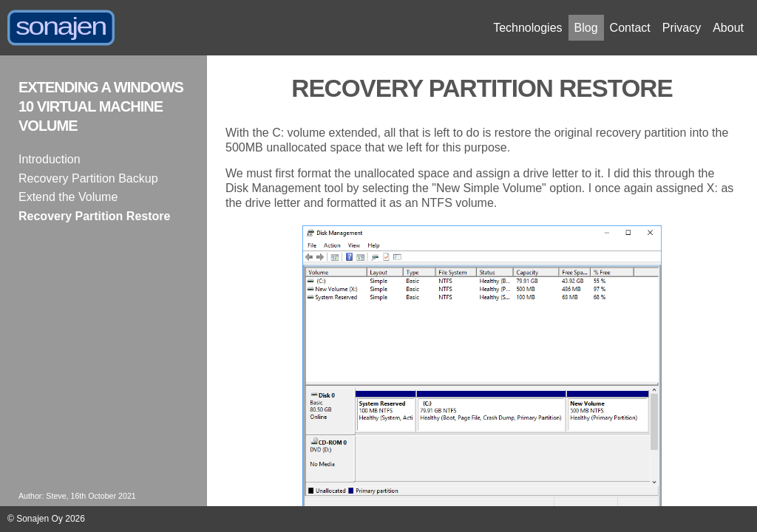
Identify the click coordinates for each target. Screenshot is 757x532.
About (728, 28)
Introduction (50, 159)
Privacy (682, 28)
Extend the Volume (68, 197)
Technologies (527, 28)
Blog (586, 28)
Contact (630, 28)
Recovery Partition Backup (88, 178)
